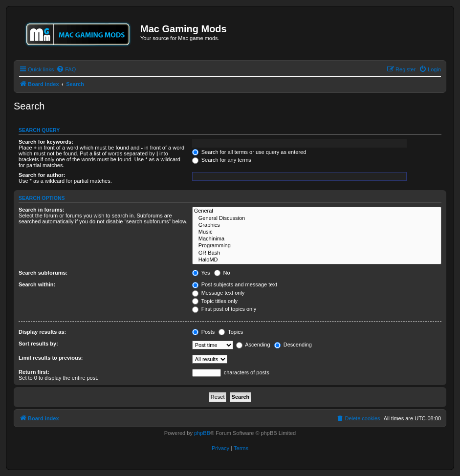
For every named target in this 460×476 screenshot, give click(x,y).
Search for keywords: (46, 142)
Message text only (219, 293)
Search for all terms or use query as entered (249, 152)
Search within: (37, 284)
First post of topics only (224, 309)
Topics (231, 332)
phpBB (202, 433)
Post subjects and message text (235, 284)
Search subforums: (43, 273)
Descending (293, 345)
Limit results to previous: (51, 358)
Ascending (253, 345)
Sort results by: (38, 344)
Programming (317, 246)
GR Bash (317, 253)
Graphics (317, 225)
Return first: (34, 372)
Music (317, 232)
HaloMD (317, 260)
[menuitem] (66, 69)
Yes (201, 273)
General (317, 211)
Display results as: (42, 332)
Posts (204, 332)
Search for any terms (222, 160)
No (222, 273)
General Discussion (317, 218)
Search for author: (42, 175)
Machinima (317, 239)
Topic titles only (215, 301)
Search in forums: (42, 210)
